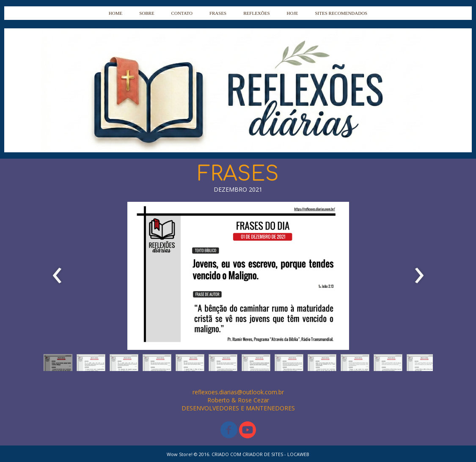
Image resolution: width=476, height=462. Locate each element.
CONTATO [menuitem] (182, 13)
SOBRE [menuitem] (147, 13)
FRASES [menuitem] (218, 13)
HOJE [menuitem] (293, 13)
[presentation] (57, 276)
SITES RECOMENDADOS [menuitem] (341, 13)
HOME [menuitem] (116, 13)
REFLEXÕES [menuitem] (256, 13)
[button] (58, 365)
